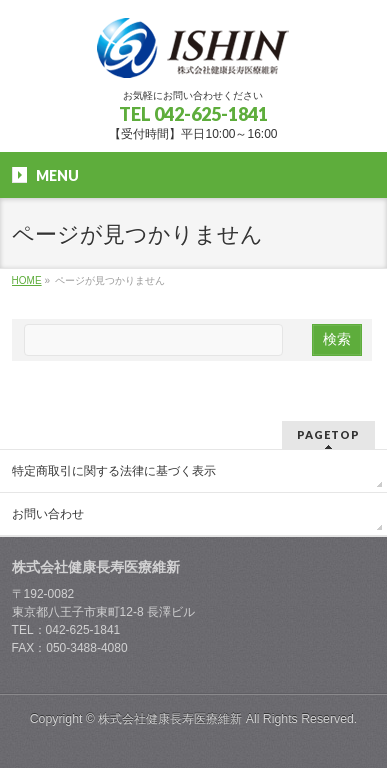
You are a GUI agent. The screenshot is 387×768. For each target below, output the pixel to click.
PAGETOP (328, 434)
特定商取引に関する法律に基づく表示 (114, 471)
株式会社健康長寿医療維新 (170, 719)
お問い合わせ (48, 514)
